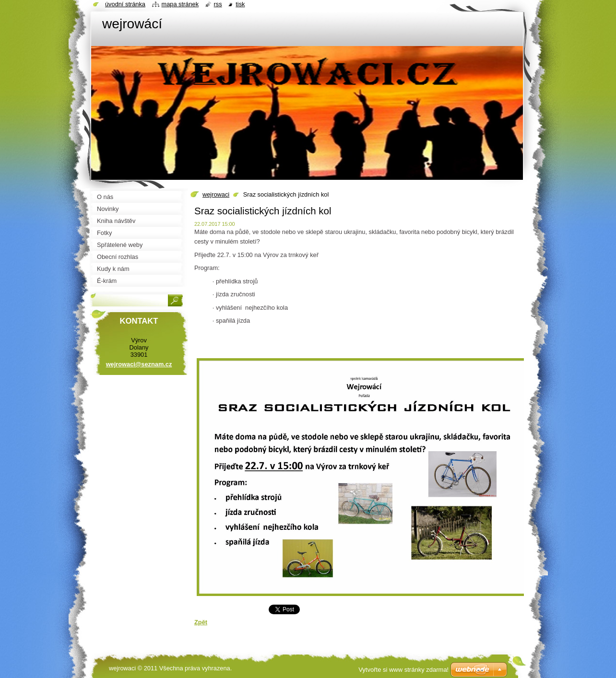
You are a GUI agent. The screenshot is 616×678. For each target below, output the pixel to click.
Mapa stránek (180, 4)
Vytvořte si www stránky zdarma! (403, 670)
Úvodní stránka (125, 4)
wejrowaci (216, 194)
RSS (218, 4)
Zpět (201, 622)
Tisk (240, 4)
